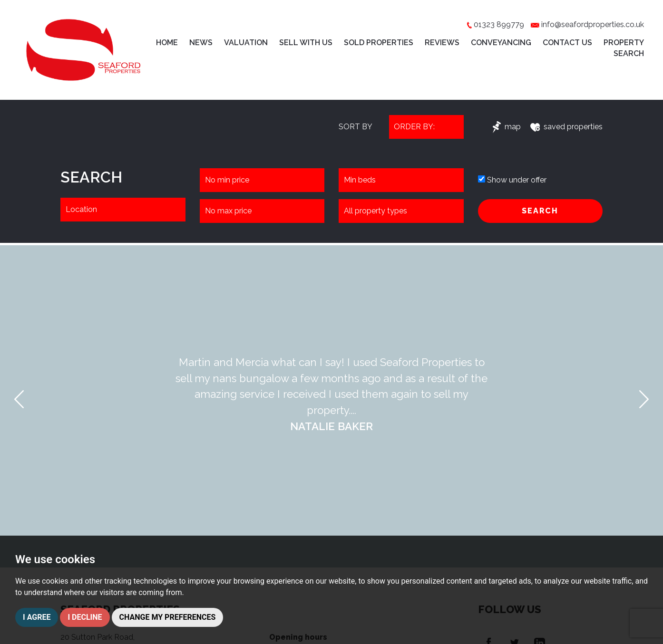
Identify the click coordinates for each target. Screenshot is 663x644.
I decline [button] (85, 617)
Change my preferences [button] (168, 617)
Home (167, 43)
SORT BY (356, 127)
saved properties (566, 127)
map (507, 127)
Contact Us (567, 43)
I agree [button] (37, 617)
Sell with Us (306, 43)
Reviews (442, 43)
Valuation (246, 43)
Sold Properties (379, 43)
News (201, 43)
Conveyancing (501, 43)
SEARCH (540, 211)
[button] (19, 399)
